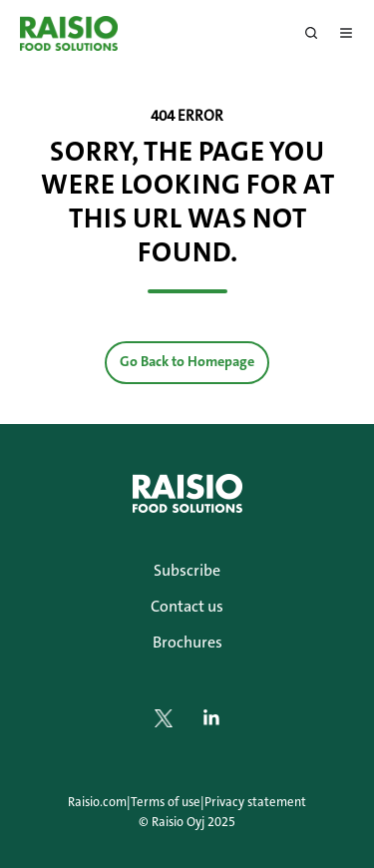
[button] (311, 33)
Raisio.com (97, 802)
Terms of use (166, 802)
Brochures (187, 642)
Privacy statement (255, 802)
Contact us (187, 606)
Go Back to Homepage (187, 362)
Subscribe (187, 570)
